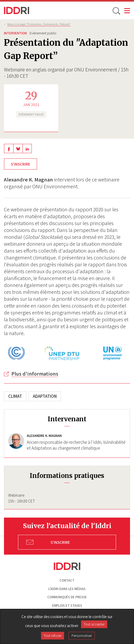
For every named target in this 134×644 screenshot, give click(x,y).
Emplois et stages (67, 606)
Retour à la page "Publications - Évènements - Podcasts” (39, 24)
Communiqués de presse (67, 597)
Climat (15, 396)
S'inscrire (21, 164)
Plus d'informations (35, 374)
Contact (67, 580)
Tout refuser (53, 636)
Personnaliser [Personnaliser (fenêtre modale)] (82, 636)
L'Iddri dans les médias (67, 589)
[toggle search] (116, 11)
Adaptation (45, 396)
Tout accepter (94, 624)
